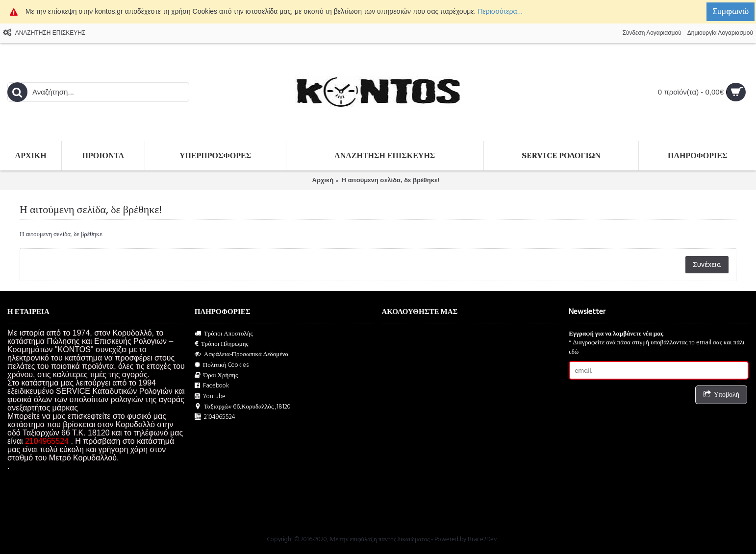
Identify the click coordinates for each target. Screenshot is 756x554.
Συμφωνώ (731, 11)
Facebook (212, 386)
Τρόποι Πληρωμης (222, 344)
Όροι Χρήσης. (217, 375)
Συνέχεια (707, 265)
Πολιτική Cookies (222, 365)
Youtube (210, 397)
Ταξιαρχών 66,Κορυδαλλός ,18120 (243, 407)
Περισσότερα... (500, 11)
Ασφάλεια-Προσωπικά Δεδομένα (242, 354)
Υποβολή (721, 395)
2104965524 (215, 417)
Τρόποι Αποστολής (224, 334)
